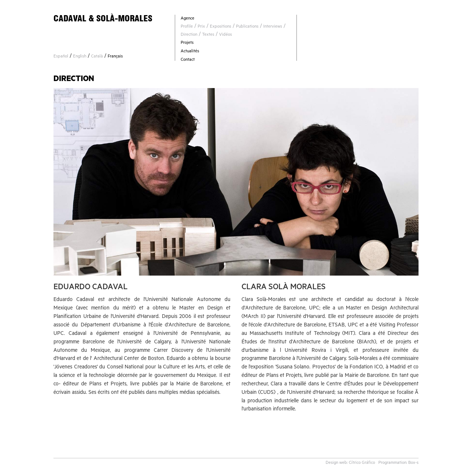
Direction (189, 35)
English (80, 57)
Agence (188, 19)
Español (61, 57)
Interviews (273, 27)
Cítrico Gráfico (362, 463)
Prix (201, 27)
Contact (188, 60)
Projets (187, 43)
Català (97, 57)
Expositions (221, 27)
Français (115, 57)
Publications (247, 27)
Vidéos (225, 35)
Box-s (413, 463)
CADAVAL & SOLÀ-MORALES (103, 18)
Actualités (190, 52)
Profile (187, 27)
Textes (208, 35)
